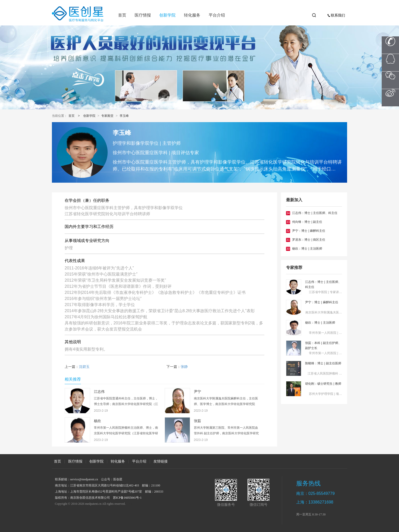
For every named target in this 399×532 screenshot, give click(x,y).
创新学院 (167, 15)
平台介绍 (217, 15)
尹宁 (197, 392)
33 (288, 222)
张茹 (197, 421)
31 (288, 240)
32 (288, 231)
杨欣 (97, 421)
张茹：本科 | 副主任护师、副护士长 (323, 346)
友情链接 (161, 461)
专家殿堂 (107, 116)
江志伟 (99, 392)
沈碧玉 (84, 367)
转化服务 (192, 15)
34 (288, 213)
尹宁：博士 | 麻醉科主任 (309, 231)
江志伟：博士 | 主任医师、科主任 (315, 213)
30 (288, 249)
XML (132, 504)
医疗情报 (143, 15)
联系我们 (336, 15)
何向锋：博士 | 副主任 (307, 222)
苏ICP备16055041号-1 (127, 498)
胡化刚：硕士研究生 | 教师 (323, 384)
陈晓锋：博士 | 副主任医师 (323, 363)
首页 (122, 15)
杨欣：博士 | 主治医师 (307, 249)
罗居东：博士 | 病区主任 (309, 240)
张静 (184, 367)
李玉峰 (124, 116)
